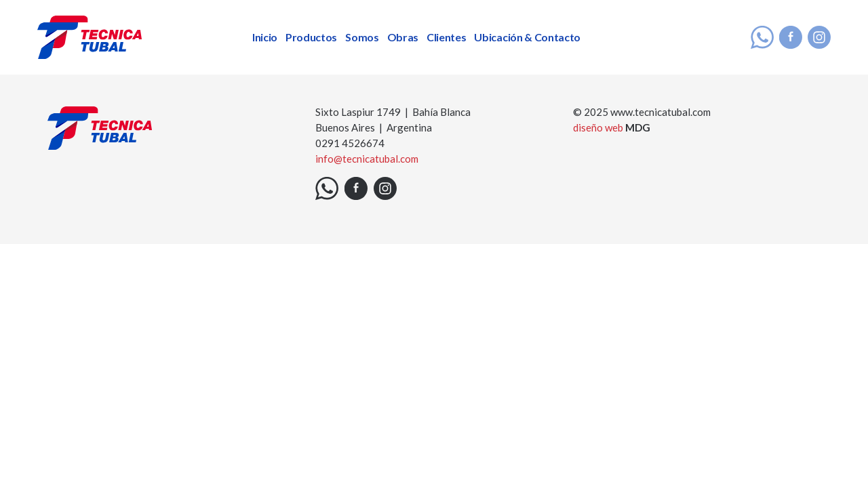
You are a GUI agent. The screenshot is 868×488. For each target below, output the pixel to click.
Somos (362, 37)
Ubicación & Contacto (527, 37)
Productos (311, 37)
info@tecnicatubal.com (367, 159)
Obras (403, 37)
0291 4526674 (350, 143)
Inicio (265, 37)
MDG (638, 127)
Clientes (446, 37)
